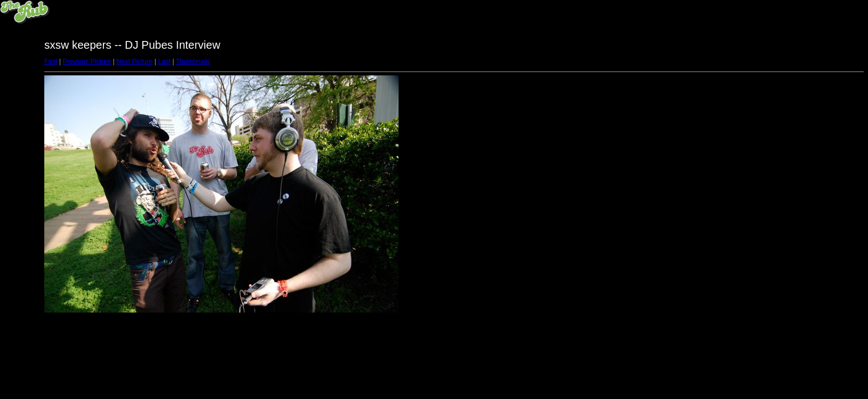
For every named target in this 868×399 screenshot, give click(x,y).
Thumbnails (193, 62)
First (51, 62)
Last (164, 62)
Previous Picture (87, 62)
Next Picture (134, 62)
